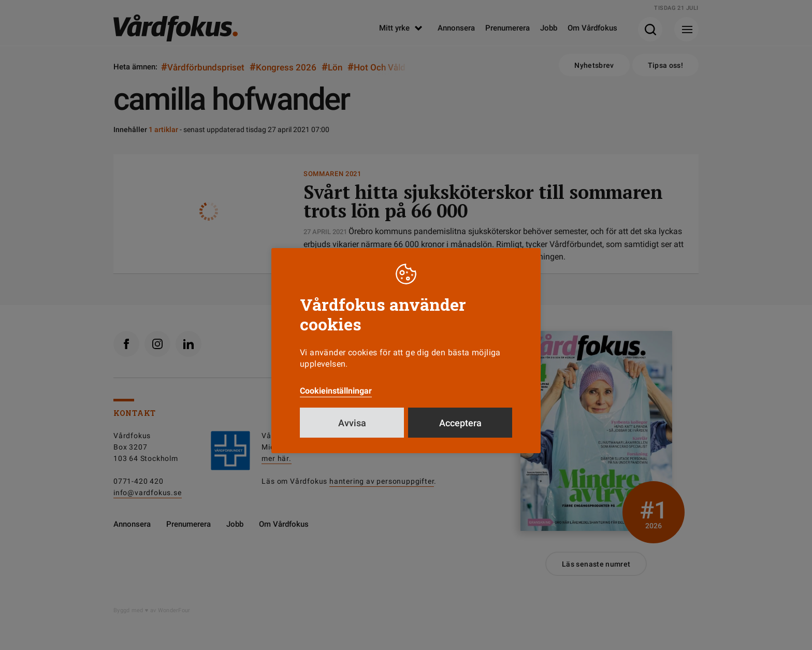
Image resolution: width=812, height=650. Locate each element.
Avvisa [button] (352, 423)
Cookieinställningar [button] (336, 391)
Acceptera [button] (460, 423)
